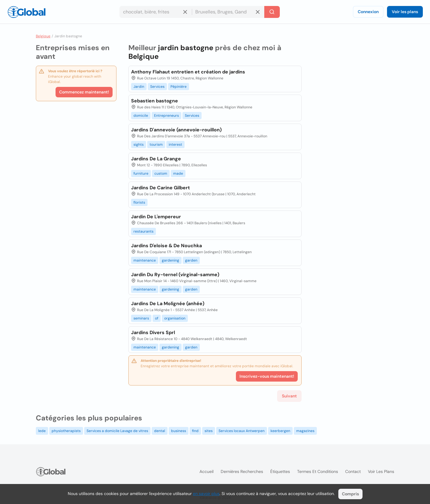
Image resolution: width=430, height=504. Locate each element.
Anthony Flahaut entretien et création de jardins (188, 72)
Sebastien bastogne (155, 101)
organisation (175, 318)
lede (42, 431)
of (157, 318)
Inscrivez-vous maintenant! (267, 376)
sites (209, 431)
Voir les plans (405, 12)
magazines (305, 431)
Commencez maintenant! (84, 92)
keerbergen (280, 431)
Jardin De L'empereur (156, 217)
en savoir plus (206, 494)
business (179, 431)
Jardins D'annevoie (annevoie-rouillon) (176, 130)
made (178, 173)
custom (161, 173)
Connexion (368, 12)
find (195, 431)
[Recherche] (272, 12)
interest (175, 145)
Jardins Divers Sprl (153, 332)
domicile (141, 116)
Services (157, 87)
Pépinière (179, 87)
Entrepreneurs (166, 116)
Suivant (289, 396)
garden (191, 260)
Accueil (206, 471)
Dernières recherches (242, 471)
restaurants (143, 231)
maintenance (145, 260)
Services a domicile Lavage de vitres (117, 431)
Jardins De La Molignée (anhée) (168, 304)
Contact (353, 471)
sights (139, 145)
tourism (156, 145)
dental (160, 431)
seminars (141, 318)
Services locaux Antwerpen (242, 431)
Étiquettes (280, 471)
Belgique (43, 36)
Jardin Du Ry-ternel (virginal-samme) (175, 275)
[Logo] (27, 12)
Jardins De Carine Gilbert (161, 188)
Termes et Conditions (318, 471)
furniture (141, 173)
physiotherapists (66, 431)
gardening (171, 260)
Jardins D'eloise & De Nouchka (166, 246)
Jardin (139, 87)
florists (139, 202)
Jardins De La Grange (156, 159)
